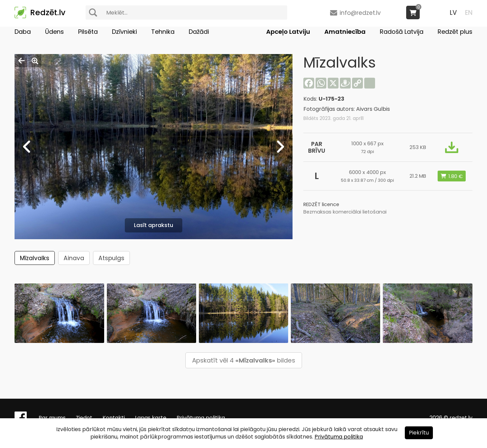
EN (469, 13)
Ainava (74, 258)
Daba (23, 32)
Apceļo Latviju (288, 32)
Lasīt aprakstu (154, 225)
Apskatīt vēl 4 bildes (244, 360)
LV (453, 13)
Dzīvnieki (124, 32)
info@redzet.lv (360, 13)
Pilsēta (88, 32)
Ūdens (54, 32)
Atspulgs (111, 258)
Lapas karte (151, 418)
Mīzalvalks (35, 258)
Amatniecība (345, 32)
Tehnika (163, 32)
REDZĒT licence (321, 204)
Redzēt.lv (48, 13)
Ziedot (84, 418)
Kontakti (114, 418)
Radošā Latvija (402, 32)
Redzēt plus (455, 32)
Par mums (52, 418)
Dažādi (199, 32)
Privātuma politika (201, 418)
